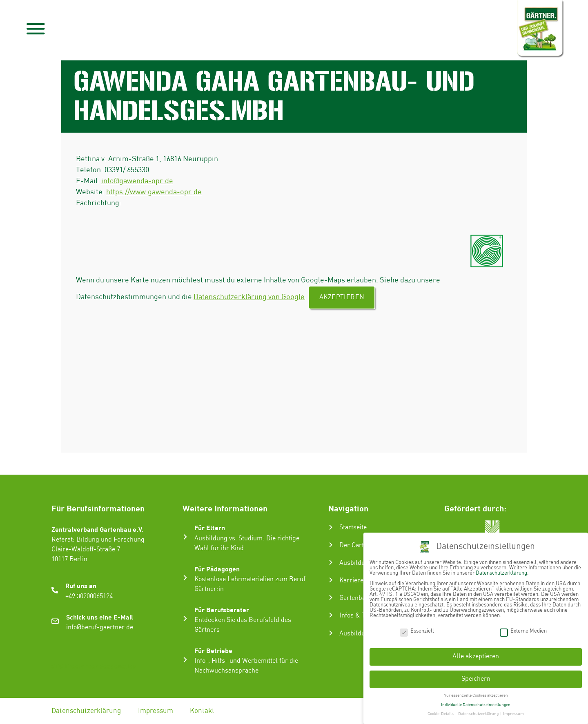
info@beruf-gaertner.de (100, 627)
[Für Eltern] (185, 537)
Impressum (156, 711)
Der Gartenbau (360, 545)
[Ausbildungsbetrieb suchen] (331, 633)
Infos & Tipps (359, 616)
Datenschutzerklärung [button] (479, 711)
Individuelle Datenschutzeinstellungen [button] (476, 702)
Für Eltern (210, 527)
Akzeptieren (342, 297)
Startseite (353, 527)
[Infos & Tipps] (331, 615)
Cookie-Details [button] (441, 711)
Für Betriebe (213, 650)
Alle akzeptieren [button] (476, 654)
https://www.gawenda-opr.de (154, 192)
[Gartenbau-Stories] (331, 597)
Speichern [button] (476, 676)
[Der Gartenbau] (331, 545)
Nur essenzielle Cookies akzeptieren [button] (476, 692)
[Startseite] (331, 527)
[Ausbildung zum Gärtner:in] (331, 562)
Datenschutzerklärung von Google (249, 297)
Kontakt (203, 711)
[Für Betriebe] (185, 660)
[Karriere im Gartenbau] (331, 580)
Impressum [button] (513, 711)
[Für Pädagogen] (185, 578)
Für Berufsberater (222, 610)
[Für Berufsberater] (185, 619)
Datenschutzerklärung (86, 711)
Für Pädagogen (217, 569)
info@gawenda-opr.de (137, 181)
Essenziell (417, 628)
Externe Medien (523, 628)
